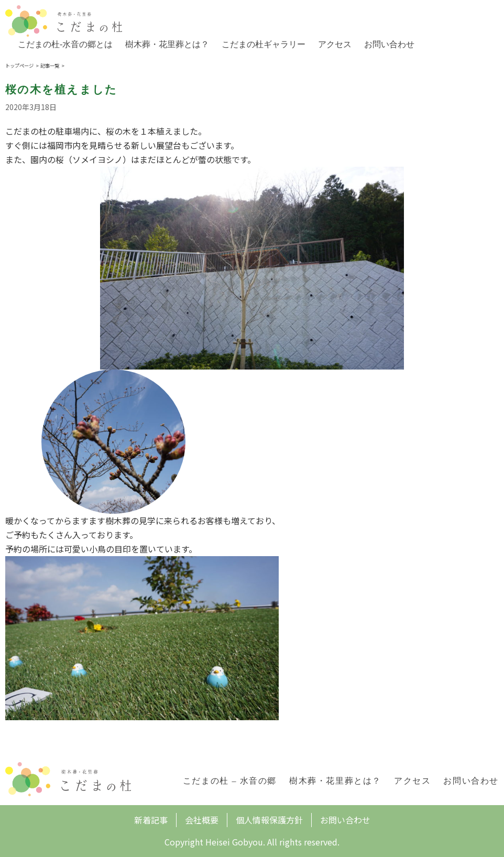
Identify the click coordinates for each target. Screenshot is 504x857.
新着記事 (151, 820)
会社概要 (202, 820)
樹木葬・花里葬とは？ (167, 44)
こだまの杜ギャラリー (264, 44)
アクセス (335, 44)
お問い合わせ (389, 44)
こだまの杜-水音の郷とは (65, 44)
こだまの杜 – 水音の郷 (230, 781)
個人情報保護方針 (269, 820)
